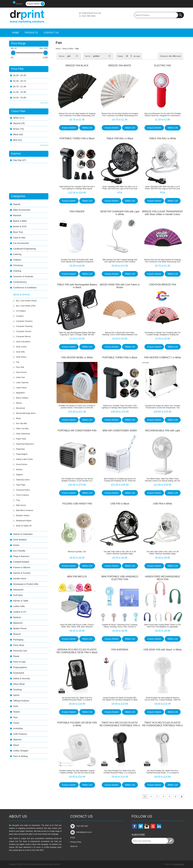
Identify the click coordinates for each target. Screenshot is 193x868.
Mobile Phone (20, 628)
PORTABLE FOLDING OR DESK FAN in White (77, 724)
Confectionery (20, 282)
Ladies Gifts (19, 606)
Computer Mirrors (23, 336)
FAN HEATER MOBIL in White (77, 358)
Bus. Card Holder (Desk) (26, 301)
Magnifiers (20, 393)
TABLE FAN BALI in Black (120, 138)
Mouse (19, 403)
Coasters (20, 316)
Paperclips (20, 449)
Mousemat (20, 408)
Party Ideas (19, 645)
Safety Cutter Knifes (24, 459)
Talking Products (21, 701)
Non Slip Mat (21, 423)
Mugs (18, 418)
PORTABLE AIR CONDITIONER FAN (77, 431)
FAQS (73, 838)
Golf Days (18, 595)
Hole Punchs (21, 372)
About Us (74, 846)
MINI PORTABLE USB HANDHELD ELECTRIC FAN (120, 578)
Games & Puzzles (22, 573)
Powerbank (19, 673)
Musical (17, 634)
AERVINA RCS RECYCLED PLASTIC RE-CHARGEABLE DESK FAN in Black (77, 651)
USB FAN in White (163, 504)
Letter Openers (22, 382)
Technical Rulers (23, 490)
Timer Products (22, 495)
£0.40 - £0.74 (20, 81)
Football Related (21, 562)
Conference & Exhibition (25, 288)
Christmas (18, 265)
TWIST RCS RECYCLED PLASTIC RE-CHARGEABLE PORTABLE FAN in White (163, 725)
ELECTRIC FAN (163, 66)
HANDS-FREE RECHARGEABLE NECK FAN (163, 578)
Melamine (18, 623)
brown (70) (18, 129)
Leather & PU (20, 612)
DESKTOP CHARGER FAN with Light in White (120, 213)
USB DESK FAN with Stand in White (163, 650)
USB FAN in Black (120, 504)
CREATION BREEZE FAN (163, 285)
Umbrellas (18, 728)
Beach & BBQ (20, 221)
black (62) (18, 134)
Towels (16, 712)
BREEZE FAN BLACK (77, 66)
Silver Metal (19, 684)
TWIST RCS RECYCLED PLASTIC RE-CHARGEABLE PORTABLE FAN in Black (120, 725)
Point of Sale (19, 662)
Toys (15, 717)
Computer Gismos (24, 331)
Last (182, 797)
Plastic (16, 656)
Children (17, 260)
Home (58, 49)
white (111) (19, 118)
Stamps (19, 469)
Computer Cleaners (24, 321)
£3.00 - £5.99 (20, 98)
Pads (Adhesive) (23, 434)
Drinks (16, 545)
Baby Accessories (22, 210)
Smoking (17, 690)
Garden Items (20, 578)
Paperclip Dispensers (25, 444)
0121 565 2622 (89, 16)
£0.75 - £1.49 (20, 86)
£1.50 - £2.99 (20, 92)
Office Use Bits (22, 429)
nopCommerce (179, 864)
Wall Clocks (21, 505)
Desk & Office (68, 49)
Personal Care (20, 651)
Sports (16, 695)
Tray (18, 500)
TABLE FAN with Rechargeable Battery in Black (77, 286)
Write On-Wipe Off (24, 526)
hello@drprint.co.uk (92, 13)
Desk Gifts (20, 352)
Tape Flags (21, 485)
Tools (16, 706)
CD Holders (21, 311)
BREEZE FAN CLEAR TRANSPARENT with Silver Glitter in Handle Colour (162, 213)
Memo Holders (22, 398)
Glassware (18, 590)
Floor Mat (20, 367)
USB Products (20, 734)
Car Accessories (21, 243)
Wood (16, 745)
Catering (17, 254)
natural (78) (19, 123)
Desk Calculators (23, 342)
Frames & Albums (22, 567)
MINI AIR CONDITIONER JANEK (120, 431)
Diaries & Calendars (23, 534)
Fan (18, 362)
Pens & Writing (20, 756)
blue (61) (18, 140)
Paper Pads (21, 439)
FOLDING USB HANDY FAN (77, 504)
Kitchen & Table (21, 601)
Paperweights (22, 454)
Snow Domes (22, 464)
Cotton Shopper (21, 751)
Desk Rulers (21, 357)
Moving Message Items (26, 413)
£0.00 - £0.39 (20, 75)
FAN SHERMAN (120, 650)
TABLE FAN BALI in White (163, 138)
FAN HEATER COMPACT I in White (162, 358)
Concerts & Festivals (23, 276)
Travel (16, 723)
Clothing (17, 271)
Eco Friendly (19, 551)
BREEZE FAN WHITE (120, 66)
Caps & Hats (19, 238)
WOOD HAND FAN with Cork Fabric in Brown (120, 286)
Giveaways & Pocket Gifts (26, 584)
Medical (17, 617)
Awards (17, 204)
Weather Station (23, 515)
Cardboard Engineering (24, 249)
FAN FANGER (77, 212)
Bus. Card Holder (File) (26, 306)
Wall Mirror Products (25, 510)
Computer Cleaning (24, 326)
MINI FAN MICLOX (77, 577)
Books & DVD (20, 226)
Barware (17, 215)
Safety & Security (22, 678)
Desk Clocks (21, 347)
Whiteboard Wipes (24, 521)
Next (176, 797)
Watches (17, 739)
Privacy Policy (76, 842)
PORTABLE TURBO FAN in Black (77, 138)
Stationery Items (23, 480)
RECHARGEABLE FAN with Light (162, 431)
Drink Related (20, 540)
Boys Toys (18, 232)
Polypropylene (20, 667)
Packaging (18, 640)
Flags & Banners (21, 556)
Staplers (20, 475)
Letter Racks (21, 388)
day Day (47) (20, 160)
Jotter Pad (20, 377)
